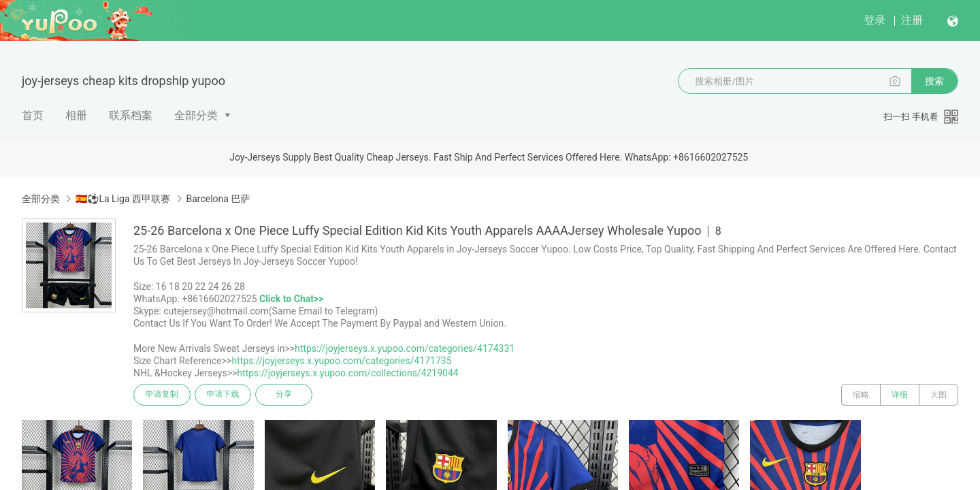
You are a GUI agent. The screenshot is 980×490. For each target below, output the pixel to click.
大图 (938, 395)
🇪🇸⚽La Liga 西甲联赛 (123, 199)
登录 (875, 20)
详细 (900, 395)
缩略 (861, 395)
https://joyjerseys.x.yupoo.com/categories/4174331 (405, 348)
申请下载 (223, 395)
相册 (76, 115)
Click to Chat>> (291, 299)
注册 (912, 20)
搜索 (934, 81)
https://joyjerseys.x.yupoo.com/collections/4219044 (347, 373)
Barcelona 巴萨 (218, 199)
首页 (33, 115)
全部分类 (196, 115)
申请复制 (162, 395)
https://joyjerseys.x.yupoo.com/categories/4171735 (341, 361)
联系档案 (131, 115)
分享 (284, 395)
